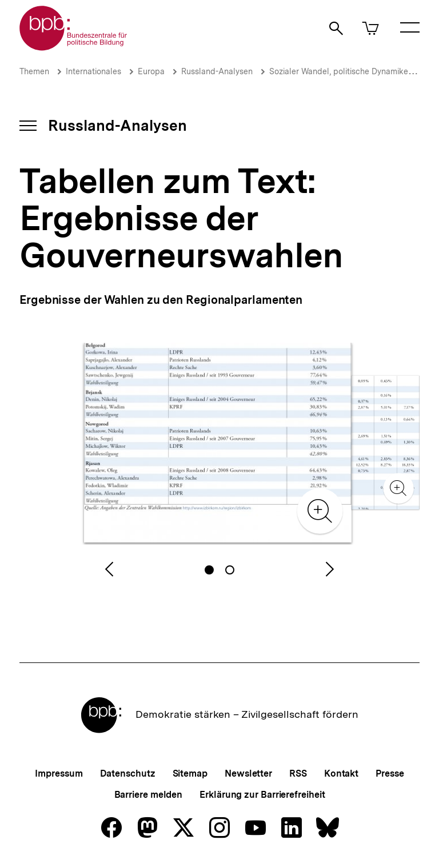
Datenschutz (128, 773)
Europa (151, 71)
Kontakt (341, 773)
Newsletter (248, 773)
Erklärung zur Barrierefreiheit (262, 795)
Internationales (93, 71)
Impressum (59, 773)
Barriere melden (149, 795)
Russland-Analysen (217, 71)
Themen (34, 71)
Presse (390, 773)
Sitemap (190, 773)
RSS (298, 773)
